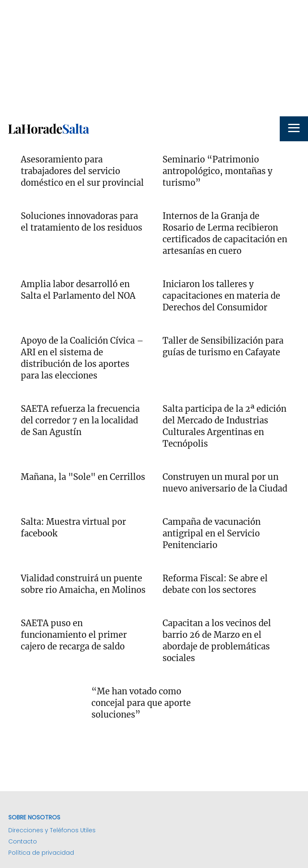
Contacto (23, 841)
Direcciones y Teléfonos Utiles (52, 830)
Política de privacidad (41, 853)
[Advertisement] (154, 58)
